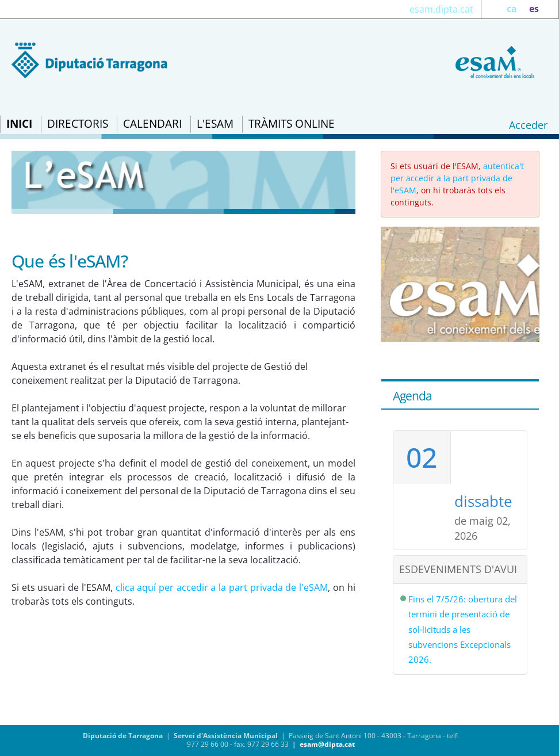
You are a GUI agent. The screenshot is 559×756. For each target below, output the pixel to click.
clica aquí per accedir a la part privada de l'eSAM (222, 587)
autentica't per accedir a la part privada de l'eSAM (457, 178)
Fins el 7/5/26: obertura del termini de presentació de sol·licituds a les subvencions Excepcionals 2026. (463, 630)
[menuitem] (19, 124)
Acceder (528, 125)
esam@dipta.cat (327, 744)
